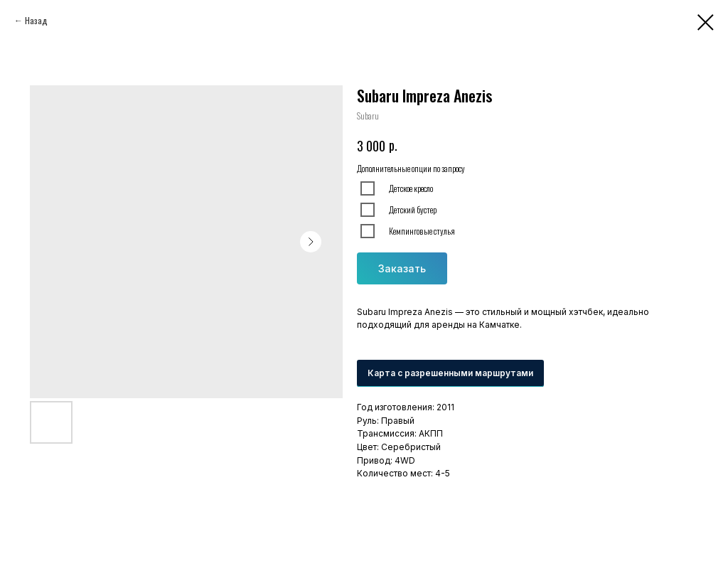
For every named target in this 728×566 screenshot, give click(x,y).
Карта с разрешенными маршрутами (450, 373)
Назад (36, 20)
